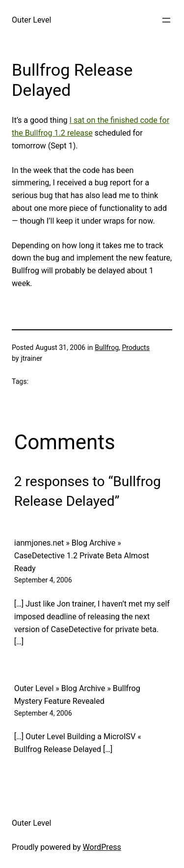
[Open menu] (166, 20)
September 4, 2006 (43, 580)
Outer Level (32, 20)
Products (136, 347)
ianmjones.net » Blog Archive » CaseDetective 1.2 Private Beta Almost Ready (82, 556)
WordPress (102, 847)
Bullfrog (107, 347)
